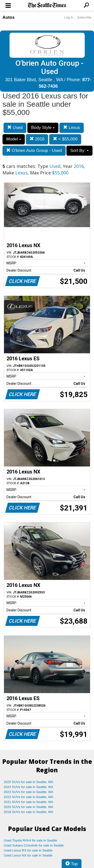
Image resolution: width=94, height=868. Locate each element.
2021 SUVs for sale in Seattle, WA (29, 802)
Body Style (43, 128)
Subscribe (84, 17)
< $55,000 (65, 139)
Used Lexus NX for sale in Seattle (28, 855)
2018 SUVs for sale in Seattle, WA (29, 812)
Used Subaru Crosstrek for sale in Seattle (34, 845)
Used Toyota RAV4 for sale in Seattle (30, 840)
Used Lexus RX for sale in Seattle (28, 850)
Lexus (72, 128)
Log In (69, 17)
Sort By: (79, 151)
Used (15, 128)
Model (14, 139)
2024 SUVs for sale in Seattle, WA (29, 787)
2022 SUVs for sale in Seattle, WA (29, 797)
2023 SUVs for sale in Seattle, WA (29, 792)
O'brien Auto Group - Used (34, 151)
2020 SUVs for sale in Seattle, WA (29, 807)
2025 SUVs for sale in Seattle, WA (29, 782)
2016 (37, 139)
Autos (9, 17)
